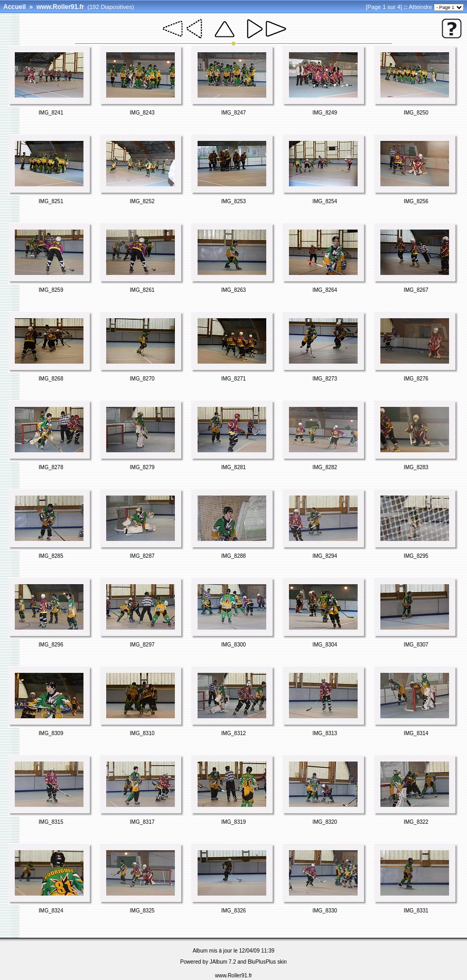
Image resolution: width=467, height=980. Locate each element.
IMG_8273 (325, 379)
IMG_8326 (234, 911)
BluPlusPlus (262, 962)
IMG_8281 (234, 467)
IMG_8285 (51, 556)
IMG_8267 (416, 290)
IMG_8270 (142, 379)
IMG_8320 (325, 822)
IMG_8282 (325, 467)
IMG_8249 (325, 113)
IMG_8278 (51, 467)
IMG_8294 (325, 556)
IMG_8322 (416, 822)
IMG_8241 (51, 113)
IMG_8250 (416, 113)
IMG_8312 (234, 733)
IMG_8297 (142, 645)
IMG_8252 (142, 201)
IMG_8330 (325, 911)
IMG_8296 (51, 645)
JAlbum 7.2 (223, 962)
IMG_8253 (234, 201)
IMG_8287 (142, 556)
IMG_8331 (416, 911)
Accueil (15, 7)
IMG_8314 (416, 733)
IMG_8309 (51, 733)
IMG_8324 (51, 911)
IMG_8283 (416, 467)
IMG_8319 (234, 822)
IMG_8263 (234, 290)
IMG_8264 (325, 290)
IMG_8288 (234, 556)
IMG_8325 (142, 911)
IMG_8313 (325, 733)
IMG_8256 (416, 201)
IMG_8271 (234, 379)
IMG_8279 (142, 467)
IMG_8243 (142, 113)
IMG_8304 (325, 645)
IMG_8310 (142, 733)
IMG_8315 (51, 822)
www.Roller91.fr (60, 7)
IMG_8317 (142, 822)
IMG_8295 (416, 556)
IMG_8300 (234, 645)
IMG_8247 (234, 113)
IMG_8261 (142, 290)
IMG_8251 (51, 201)
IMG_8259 (51, 290)
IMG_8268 (51, 379)
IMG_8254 (325, 201)
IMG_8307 (416, 645)
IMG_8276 (416, 379)
